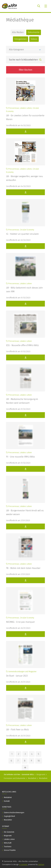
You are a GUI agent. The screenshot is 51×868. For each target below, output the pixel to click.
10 (39, 761)
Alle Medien (18, 32)
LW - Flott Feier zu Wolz (17, 730)
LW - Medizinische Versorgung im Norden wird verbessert (22, 401)
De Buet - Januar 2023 (17, 676)
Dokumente (34, 32)
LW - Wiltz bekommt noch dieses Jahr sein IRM (24, 290)
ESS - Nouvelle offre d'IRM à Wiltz (22, 345)
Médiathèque (20, 20)
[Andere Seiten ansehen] (25, 768)
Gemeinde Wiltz (28, 774)
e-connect (23, 864)
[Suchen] (40, 60)
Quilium (41, 864)
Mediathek (32, 778)
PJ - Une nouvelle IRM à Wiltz (20, 457)
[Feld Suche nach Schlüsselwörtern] (26, 60)
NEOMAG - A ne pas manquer (20, 622)
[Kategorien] (26, 50)
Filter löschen (26, 70)
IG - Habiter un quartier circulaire (22, 234)
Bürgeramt (41, 774)
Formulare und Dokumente (15, 778)
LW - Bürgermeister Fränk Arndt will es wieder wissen (25, 512)
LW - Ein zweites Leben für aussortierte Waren (25, 117)
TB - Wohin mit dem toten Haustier (23, 568)
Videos (34, 39)
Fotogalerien (21, 39)
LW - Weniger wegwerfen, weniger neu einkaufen (24, 178)
